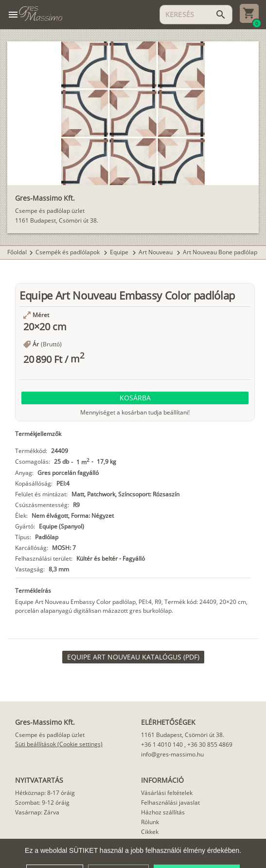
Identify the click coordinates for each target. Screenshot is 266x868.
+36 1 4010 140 (162, 745)
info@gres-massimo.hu (172, 754)
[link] (133, 657)
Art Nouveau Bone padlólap (220, 252)
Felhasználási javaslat (170, 802)
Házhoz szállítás (163, 812)
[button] (135, 398)
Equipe (120, 252)
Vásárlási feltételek (167, 793)
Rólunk (150, 822)
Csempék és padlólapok (68, 252)
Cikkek (150, 832)
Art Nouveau (156, 252)
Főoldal (17, 252)
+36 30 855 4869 (210, 745)
